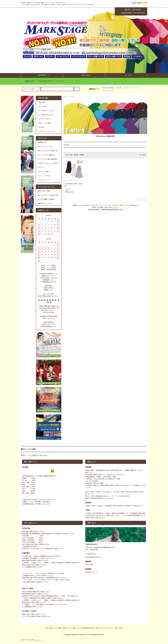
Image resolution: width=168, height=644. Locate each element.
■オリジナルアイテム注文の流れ (48, 195)
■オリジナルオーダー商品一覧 (48, 151)
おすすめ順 (69, 155)
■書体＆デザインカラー (46, 203)
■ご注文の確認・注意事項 (46, 199)
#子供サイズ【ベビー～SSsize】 (48, 163)
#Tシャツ (41, 167)
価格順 (76, 155)
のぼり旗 (118, 88)
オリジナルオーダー (108, 90)
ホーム (66, 97)
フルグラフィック (44, 180)
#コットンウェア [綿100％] (46, 155)
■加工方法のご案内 (44, 191)
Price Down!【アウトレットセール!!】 (50, 81)
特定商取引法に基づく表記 (90, 628)
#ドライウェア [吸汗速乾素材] (47, 159)
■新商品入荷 (42, 142)
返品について (77, 628)
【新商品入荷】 (28, 81)
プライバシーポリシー (107, 628)
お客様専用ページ (42, 75)
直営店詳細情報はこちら (49, 327)
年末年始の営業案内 (108, 88)
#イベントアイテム (44, 176)
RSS (116, 628)
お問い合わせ (84, 75)
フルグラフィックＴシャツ (131, 88)
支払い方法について (51, 628)
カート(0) (126, 75)
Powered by (54, 639)
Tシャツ (72, 97)
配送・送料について (65, 628)
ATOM (121, 628)
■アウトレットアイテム (46, 147)
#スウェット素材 (43, 172)
